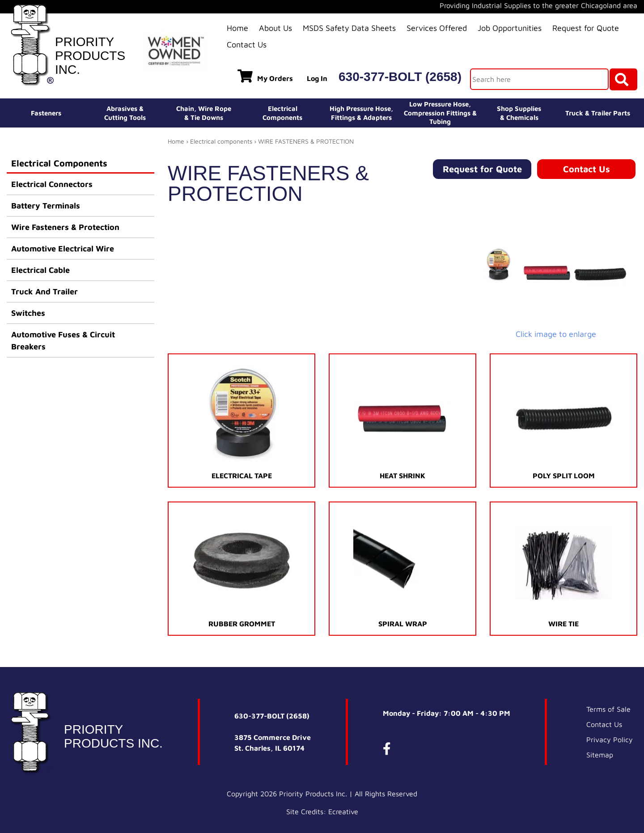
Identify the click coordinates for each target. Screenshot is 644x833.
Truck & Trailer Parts (598, 113)
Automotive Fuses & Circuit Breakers (63, 340)
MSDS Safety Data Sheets (349, 28)
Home (237, 28)
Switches (28, 313)
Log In (317, 78)
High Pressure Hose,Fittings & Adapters (361, 113)
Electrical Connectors (52, 184)
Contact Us (247, 45)
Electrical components (221, 141)
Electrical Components (59, 163)
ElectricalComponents (282, 113)
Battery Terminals (46, 206)
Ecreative (343, 812)
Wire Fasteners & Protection (65, 227)
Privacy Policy (610, 739)
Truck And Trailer (44, 291)
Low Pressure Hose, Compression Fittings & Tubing (440, 113)
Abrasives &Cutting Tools (125, 113)
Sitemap (600, 755)
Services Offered (437, 28)
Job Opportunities (510, 28)
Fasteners (46, 113)
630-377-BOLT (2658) (400, 77)
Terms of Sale (608, 709)
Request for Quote (586, 28)
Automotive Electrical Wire (63, 249)
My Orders (265, 76)
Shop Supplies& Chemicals (519, 113)
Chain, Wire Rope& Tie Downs (204, 113)
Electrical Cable (40, 270)
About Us (275, 28)
